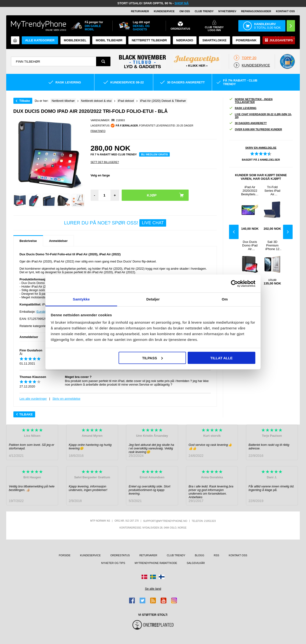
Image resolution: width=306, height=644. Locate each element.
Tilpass (152, 358)
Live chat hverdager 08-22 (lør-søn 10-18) (260, 116)
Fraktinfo (98, 131)
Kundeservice (164, 11)
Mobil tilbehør (109, 40)
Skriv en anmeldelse (66, 399)
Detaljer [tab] (153, 299)
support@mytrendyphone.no (165, 521)
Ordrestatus (120, 555)
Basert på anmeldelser (261, 160)
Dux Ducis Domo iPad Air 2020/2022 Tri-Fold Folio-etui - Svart (250, 245)
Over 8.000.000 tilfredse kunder (255, 129)
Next (288, 232)
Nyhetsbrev (227, 11)
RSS (216, 555)
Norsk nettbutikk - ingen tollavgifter (251, 101)
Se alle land (153, 589)
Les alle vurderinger (33, 399)
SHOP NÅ (182, 3)
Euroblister (44, 312)
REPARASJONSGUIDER (256, 11)
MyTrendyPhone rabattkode (156, 563)
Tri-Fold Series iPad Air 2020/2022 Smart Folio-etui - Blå (272, 191)
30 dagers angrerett (248, 123)
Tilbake (25, 101)
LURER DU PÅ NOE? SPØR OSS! (115, 223)
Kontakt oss (285, 11)
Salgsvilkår (196, 563)
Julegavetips (281, 40)
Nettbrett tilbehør (149, 40)
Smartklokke (215, 40)
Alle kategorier (40, 40)
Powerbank (246, 40)
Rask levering (243, 108)
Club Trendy (204, 11)
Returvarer (140, 11)
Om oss (185, 11)
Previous (234, 232)
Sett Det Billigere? (105, 162)
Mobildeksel (75, 40)
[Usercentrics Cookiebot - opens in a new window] (234, 284)
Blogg (199, 555)
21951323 (210, 521)
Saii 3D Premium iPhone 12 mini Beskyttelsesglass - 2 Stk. (272, 245)
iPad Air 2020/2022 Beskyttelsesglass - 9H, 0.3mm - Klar (250, 191)
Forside (65, 555)
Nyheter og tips (113, 563)
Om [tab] (225, 299)
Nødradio (185, 40)
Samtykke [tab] (81, 299)
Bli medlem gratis (154, 154)
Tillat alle (221, 358)
